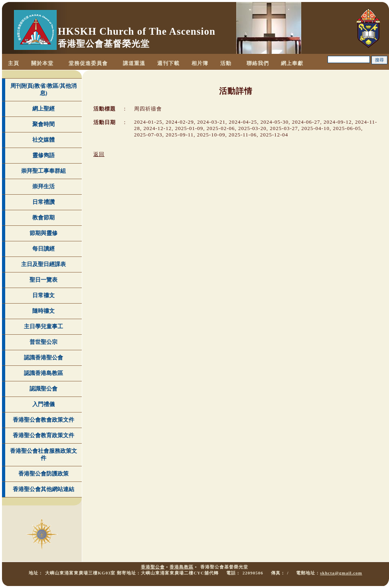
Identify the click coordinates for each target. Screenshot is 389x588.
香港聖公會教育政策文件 (43, 435)
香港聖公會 (153, 567)
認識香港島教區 (43, 373)
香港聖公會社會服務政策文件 (43, 455)
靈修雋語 (43, 155)
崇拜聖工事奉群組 (43, 171)
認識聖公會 (43, 389)
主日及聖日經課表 (43, 264)
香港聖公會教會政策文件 (43, 420)
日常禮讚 (43, 202)
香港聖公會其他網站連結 (43, 489)
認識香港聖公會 (43, 358)
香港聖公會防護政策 (43, 474)
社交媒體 (43, 140)
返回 (99, 154)
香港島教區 (182, 567)
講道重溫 (134, 63)
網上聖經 (43, 109)
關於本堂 (42, 63)
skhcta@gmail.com (341, 573)
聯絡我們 (258, 63)
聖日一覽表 (43, 280)
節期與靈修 (43, 233)
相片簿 (200, 63)
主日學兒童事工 (43, 327)
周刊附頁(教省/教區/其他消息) (43, 90)
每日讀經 (43, 249)
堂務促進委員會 (88, 63)
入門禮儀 (43, 404)
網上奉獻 (292, 63)
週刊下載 (168, 63)
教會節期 (43, 218)
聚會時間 (43, 124)
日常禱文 (43, 295)
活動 (226, 63)
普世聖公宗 (43, 342)
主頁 (14, 63)
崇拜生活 (43, 186)
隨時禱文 (43, 311)
